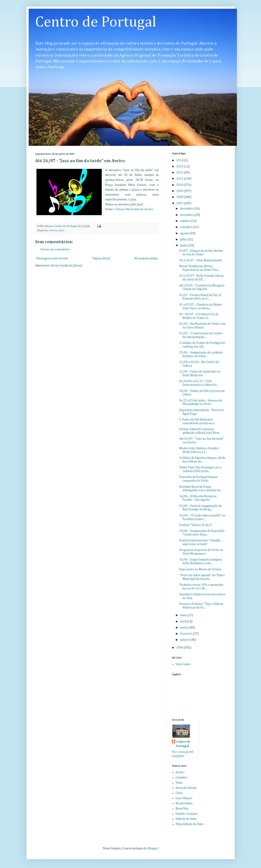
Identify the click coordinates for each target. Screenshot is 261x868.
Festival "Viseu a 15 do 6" (196, 525)
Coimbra (181, 778)
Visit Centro (183, 664)
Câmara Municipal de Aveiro (134, 209)
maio (184, 615)
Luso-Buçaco (184, 798)
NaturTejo (182, 809)
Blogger (153, 848)
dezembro (187, 209)
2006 (180, 648)
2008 (180, 197)
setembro (187, 227)
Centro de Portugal (96, 22)
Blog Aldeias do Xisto (190, 824)
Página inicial (101, 258)
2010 (180, 185)
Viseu (179, 783)
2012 (180, 173)
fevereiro (187, 634)
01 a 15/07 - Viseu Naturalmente (201, 260)
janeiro (185, 640)
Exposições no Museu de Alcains (200, 569)
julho (184, 239)
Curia (179, 793)
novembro (187, 215)
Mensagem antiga (146, 258)
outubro (185, 221)
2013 (180, 166)
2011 (180, 179)
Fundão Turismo (186, 814)
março (185, 628)
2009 (180, 191)
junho (184, 246)
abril (183, 622)
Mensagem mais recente (52, 258)
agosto (185, 233)
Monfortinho (184, 803)
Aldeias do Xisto (186, 819)
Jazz (61, 230)
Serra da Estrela (186, 788)
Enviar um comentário (55, 249)
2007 (180, 203)
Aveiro (53, 230)
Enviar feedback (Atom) (66, 266)
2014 (180, 160)
